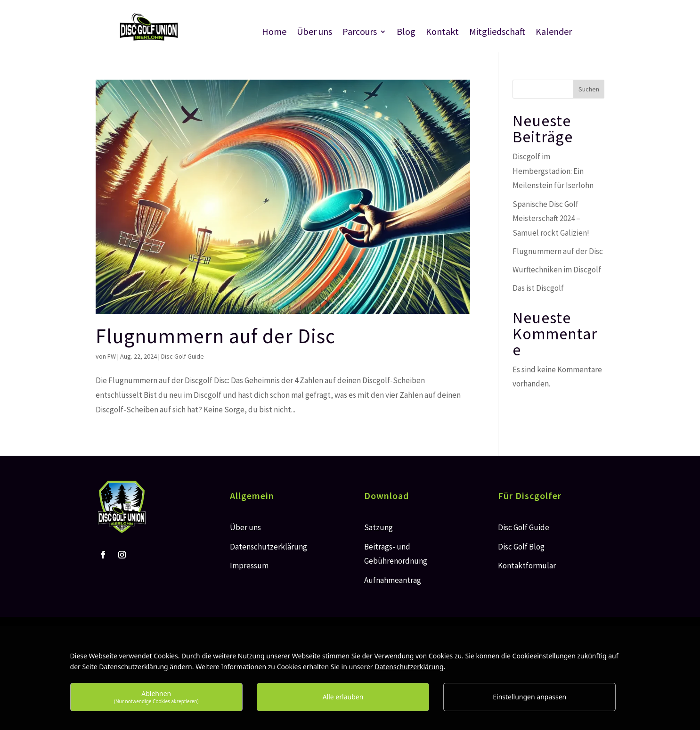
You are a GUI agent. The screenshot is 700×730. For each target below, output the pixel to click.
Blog (406, 33)
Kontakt (442, 33)
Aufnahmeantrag (393, 580)
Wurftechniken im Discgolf (557, 270)
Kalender (554, 33)
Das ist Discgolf (538, 288)
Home (274, 33)
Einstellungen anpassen (529, 697)
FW (112, 356)
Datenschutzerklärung (269, 547)
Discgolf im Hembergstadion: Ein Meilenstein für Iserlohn (553, 171)
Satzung (378, 527)
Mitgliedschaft (497, 33)
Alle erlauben (343, 697)
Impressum (249, 566)
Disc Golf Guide (183, 356)
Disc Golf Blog (521, 547)
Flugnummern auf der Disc (216, 336)
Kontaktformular (527, 566)
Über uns (314, 33)
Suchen (589, 89)
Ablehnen (156, 697)
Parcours (360, 33)
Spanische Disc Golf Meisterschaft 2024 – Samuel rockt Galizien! (551, 218)
